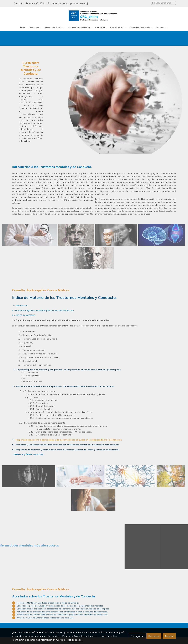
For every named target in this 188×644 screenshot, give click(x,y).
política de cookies (73, 640)
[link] (94, 16)
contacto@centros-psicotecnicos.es (69, 3)
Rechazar (154, 636)
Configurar (137, 636)
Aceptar (169, 636)
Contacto (19, 3)
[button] (35, 28)
